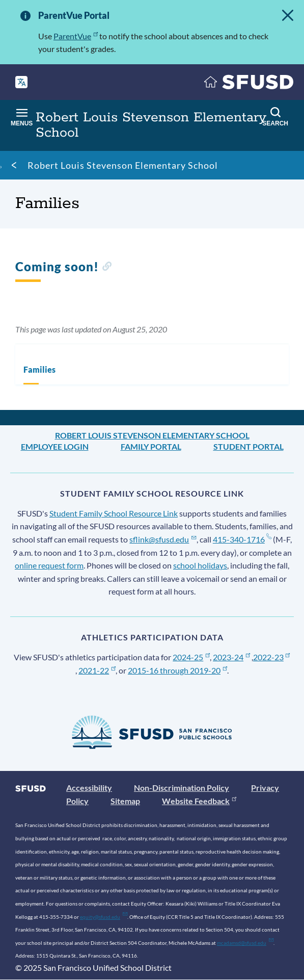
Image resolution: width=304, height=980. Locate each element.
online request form (49, 565)
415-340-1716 (242, 539)
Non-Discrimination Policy (182, 788)
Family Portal (151, 446)
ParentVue (76, 36)
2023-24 (231, 657)
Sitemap (125, 801)
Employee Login (55, 446)
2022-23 (272, 657)
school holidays (200, 565)
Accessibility (89, 788)
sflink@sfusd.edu (163, 539)
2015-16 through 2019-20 (177, 670)
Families (39, 369)
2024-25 (191, 657)
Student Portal (248, 446)
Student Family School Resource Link (114, 513)
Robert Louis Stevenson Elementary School (123, 165)
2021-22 (97, 670)
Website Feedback (199, 801)
